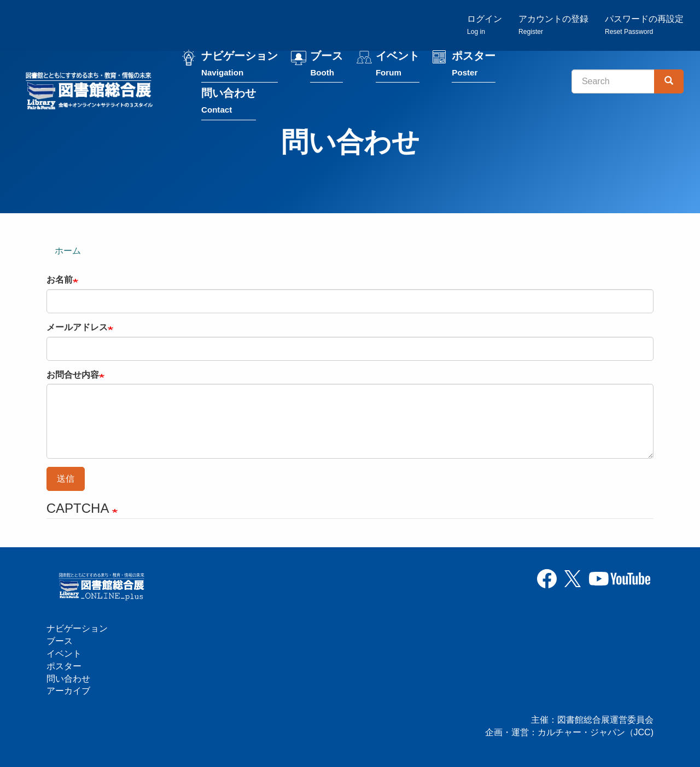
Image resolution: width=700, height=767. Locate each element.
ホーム (68, 251)
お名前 (60, 280)
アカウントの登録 (553, 25)
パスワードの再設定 (644, 25)
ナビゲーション (240, 65)
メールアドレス (77, 327)
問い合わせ (229, 102)
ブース (326, 65)
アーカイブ (68, 691)
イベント (398, 65)
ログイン (485, 25)
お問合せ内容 (73, 375)
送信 (66, 479)
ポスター (474, 65)
